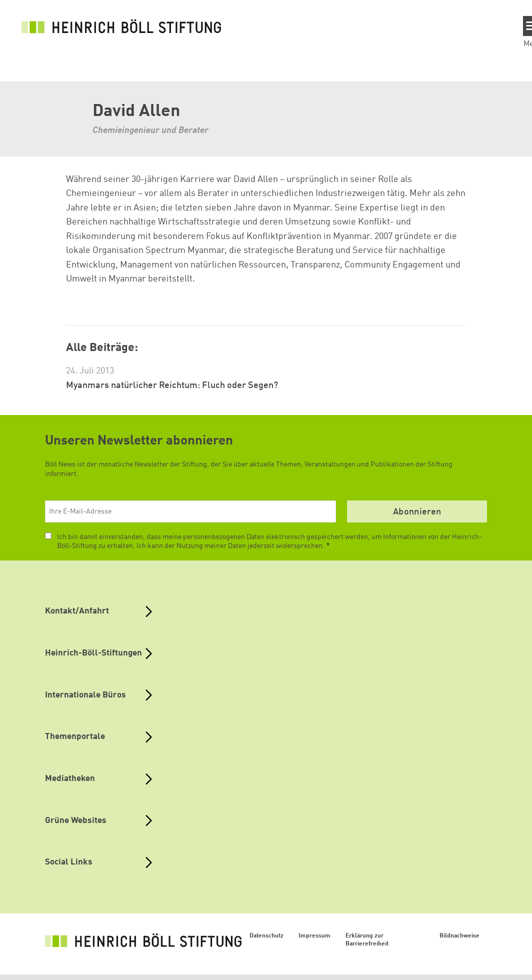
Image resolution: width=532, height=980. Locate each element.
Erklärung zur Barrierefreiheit (367, 940)
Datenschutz (266, 936)
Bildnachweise (459, 936)
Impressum (314, 936)
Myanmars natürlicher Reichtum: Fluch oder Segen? (172, 385)
